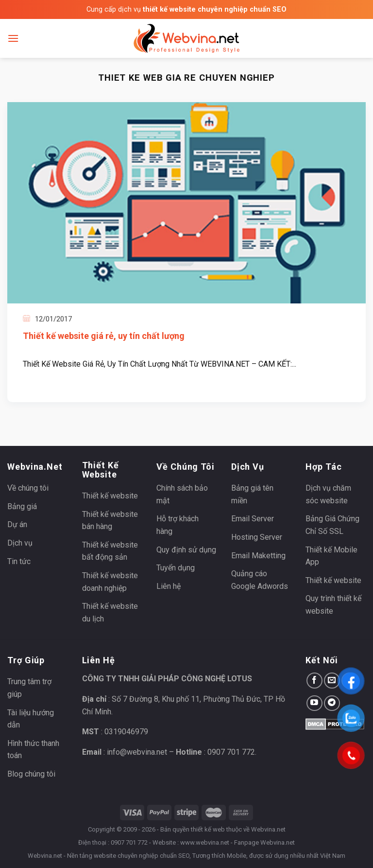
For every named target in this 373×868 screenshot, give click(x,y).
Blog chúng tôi (31, 774)
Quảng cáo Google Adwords (260, 580)
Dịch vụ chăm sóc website (328, 494)
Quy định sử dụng (186, 550)
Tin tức (19, 561)
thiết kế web (208, 829)
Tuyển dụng (176, 568)
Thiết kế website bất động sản (110, 551)
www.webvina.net (205, 842)
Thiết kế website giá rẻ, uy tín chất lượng (104, 336)
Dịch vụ (20, 543)
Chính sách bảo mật (182, 494)
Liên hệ (169, 586)
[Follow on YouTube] (314, 703)
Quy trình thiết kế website (333, 605)
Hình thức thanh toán (33, 750)
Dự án (17, 524)
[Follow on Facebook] (314, 681)
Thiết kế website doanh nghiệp (110, 582)
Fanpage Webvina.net (264, 842)
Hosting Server (257, 537)
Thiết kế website (110, 496)
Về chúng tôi (28, 488)
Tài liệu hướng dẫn (31, 719)
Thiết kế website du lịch (110, 612)
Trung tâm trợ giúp (29, 688)
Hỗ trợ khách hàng (178, 525)
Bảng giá (22, 506)
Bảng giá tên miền (252, 494)
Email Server (253, 519)
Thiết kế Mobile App (331, 556)
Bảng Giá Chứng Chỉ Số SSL (332, 525)
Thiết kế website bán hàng (110, 521)
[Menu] (13, 38)
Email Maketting (258, 556)
